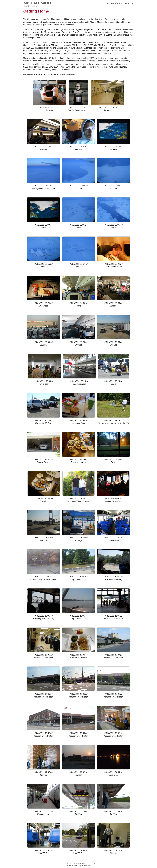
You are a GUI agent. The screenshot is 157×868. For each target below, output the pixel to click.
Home (25, 6)
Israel (36, 6)
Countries (31, 6)
